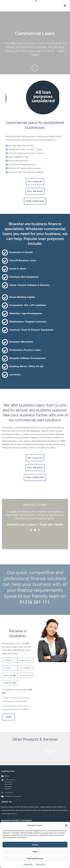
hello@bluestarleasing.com (13, 796)
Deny (35, 852)
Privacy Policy (41, 864)
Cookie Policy (28, 864)
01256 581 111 (35, 602)
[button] (66, 825)
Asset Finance (35, 751)
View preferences (35, 858)
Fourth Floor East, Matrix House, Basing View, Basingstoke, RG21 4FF (10, 784)
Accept (35, 845)
